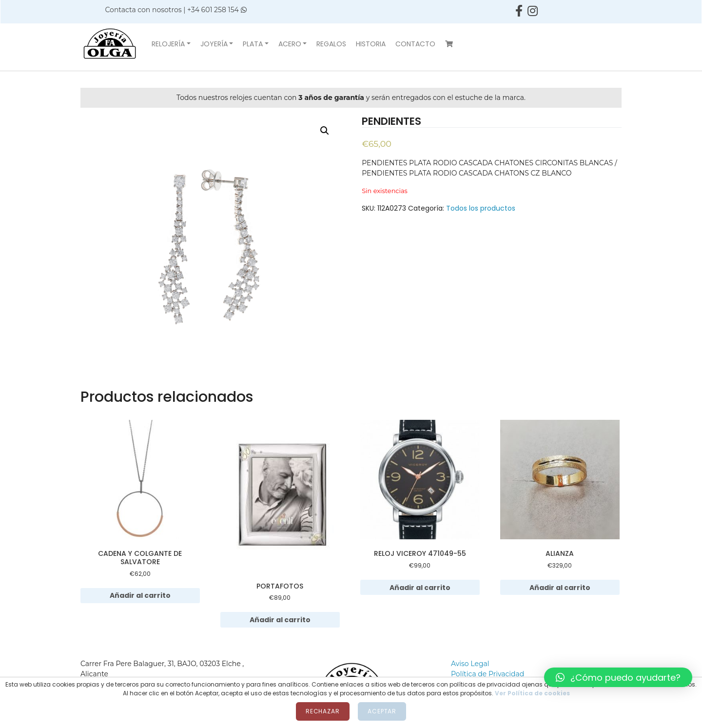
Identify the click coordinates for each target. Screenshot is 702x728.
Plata (253, 44)
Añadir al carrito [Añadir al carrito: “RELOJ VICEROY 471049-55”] (420, 588)
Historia (371, 44)
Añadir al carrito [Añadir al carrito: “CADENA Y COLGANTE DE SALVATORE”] (140, 595)
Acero (290, 44)
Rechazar (323, 711)
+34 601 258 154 (217, 10)
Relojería (168, 44)
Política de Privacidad (487, 674)
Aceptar (382, 711)
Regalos (331, 44)
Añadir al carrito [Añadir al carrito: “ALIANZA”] (560, 588)
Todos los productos (481, 208)
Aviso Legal (470, 664)
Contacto (415, 44)
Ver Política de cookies (532, 693)
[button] (618, 677)
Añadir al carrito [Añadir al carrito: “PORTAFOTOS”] (280, 620)
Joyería (214, 44)
